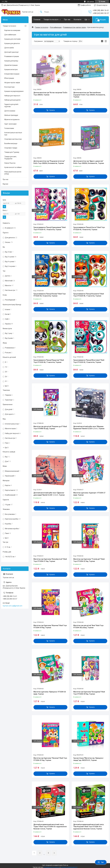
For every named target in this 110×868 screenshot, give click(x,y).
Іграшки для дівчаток (12, 43)
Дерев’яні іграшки (11, 65)
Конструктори (9, 87)
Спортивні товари (11, 148)
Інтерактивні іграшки (12, 74)
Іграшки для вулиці (11, 61)
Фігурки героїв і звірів (12, 83)
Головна (37, 20)
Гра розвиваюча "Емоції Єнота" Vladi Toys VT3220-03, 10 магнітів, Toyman (89, 228)
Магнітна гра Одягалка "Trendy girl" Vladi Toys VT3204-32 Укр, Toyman (89, 560)
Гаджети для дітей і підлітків (11, 105)
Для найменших (56, 27)
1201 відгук (90, 2)
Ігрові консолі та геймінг (13, 167)
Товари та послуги (51, 20)
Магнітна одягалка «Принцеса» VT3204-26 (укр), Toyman (50, 693)
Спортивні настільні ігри (13, 139)
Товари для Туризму (12, 152)
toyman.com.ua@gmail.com (13, 606)
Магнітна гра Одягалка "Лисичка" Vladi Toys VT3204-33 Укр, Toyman (50, 759)
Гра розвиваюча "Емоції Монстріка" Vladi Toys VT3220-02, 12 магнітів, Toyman (89, 361)
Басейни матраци (11, 143)
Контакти (77, 20)
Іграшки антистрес (11, 69)
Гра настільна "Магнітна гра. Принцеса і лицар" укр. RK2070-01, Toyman (88, 759)
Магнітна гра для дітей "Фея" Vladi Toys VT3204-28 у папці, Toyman (88, 627)
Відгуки (5, 184)
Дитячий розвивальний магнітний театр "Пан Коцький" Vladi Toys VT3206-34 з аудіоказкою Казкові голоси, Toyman (88, 827)
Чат (101, 862)
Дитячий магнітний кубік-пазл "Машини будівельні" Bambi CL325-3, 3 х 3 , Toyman (89, 428)
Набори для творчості (12, 96)
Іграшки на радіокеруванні (14, 91)
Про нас (67, 20)
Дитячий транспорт (12, 52)
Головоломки (9, 128)
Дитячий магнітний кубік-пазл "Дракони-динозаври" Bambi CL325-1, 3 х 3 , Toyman (49, 494)
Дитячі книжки (10, 111)
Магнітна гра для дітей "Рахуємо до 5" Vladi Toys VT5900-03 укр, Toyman (50, 428)
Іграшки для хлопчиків (12, 39)
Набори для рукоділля (12, 100)
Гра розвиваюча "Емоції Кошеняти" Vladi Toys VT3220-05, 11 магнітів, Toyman (89, 295)
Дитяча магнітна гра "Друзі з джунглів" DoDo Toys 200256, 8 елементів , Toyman (89, 162)
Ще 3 (7, 386)
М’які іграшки (9, 78)
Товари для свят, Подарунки (11, 158)
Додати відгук (102, 5)
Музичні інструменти (12, 120)
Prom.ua (66, 865)
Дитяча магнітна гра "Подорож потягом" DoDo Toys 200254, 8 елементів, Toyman (49, 162)
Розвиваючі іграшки (12, 56)
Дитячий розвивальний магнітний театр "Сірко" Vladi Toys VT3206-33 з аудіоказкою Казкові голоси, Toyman (50, 827)
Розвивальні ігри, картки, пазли (74, 27)
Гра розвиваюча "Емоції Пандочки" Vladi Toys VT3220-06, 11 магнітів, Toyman (49, 361)
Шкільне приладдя (11, 115)
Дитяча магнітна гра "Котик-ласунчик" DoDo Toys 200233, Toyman (50, 94)
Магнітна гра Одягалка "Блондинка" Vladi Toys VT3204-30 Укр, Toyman (89, 693)
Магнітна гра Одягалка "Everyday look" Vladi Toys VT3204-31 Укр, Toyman (50, 560)
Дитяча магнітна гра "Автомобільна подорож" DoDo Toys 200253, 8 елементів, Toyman (89, 95)
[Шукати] (41, 12)
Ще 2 (7, 538)
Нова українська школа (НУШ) (13, 173)
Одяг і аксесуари (10, 124)
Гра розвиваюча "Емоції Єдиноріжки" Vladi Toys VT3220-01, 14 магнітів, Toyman (50, 228)
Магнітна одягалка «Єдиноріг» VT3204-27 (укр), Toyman (89, 494)
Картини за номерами (12, 30)
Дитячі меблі (9, 48)
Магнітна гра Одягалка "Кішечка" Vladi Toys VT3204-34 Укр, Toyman (50, 627)
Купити (52, 110)
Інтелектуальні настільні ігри (13, 134)
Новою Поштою (10, 163)
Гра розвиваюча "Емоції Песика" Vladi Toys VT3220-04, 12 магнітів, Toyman (50, 295)
